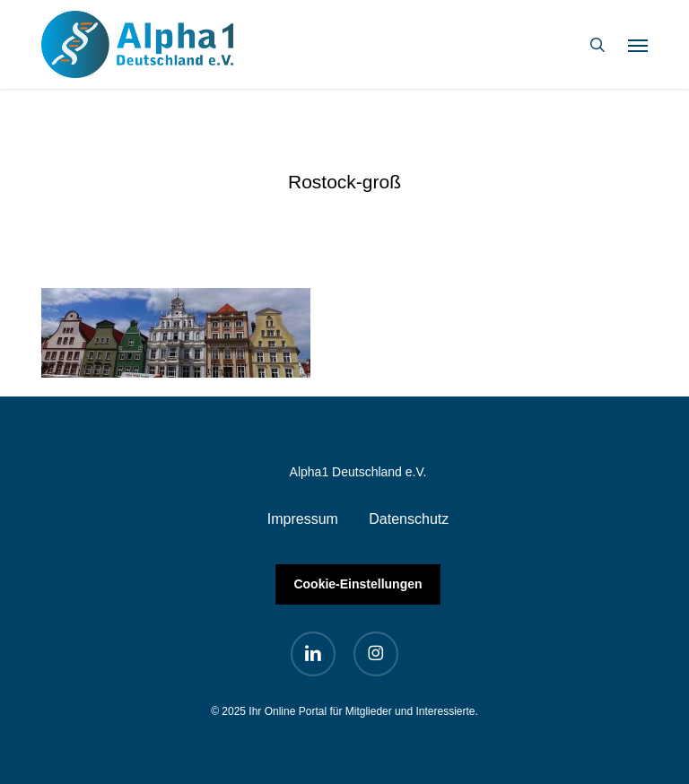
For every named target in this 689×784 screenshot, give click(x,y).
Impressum (303, 519)
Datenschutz (409, 519)
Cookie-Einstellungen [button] (358, 584)
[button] (638, 45)
